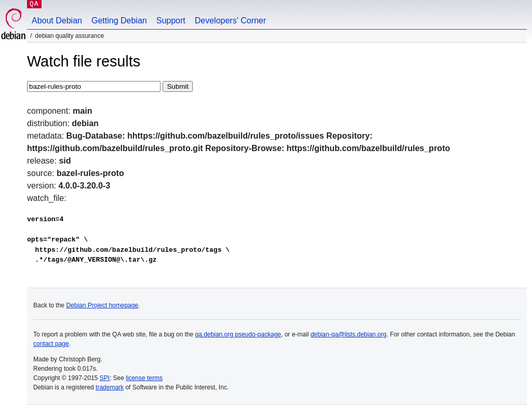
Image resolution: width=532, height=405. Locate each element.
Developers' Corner (230, 21)
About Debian (57, 21)
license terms (144, 378)
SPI (105, 378)
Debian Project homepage (102, 305)
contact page (51, 344)
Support (171, 21)
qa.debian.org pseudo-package (238, 334)
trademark (110, 387)
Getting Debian (119, 21)
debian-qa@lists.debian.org (349, 334)
